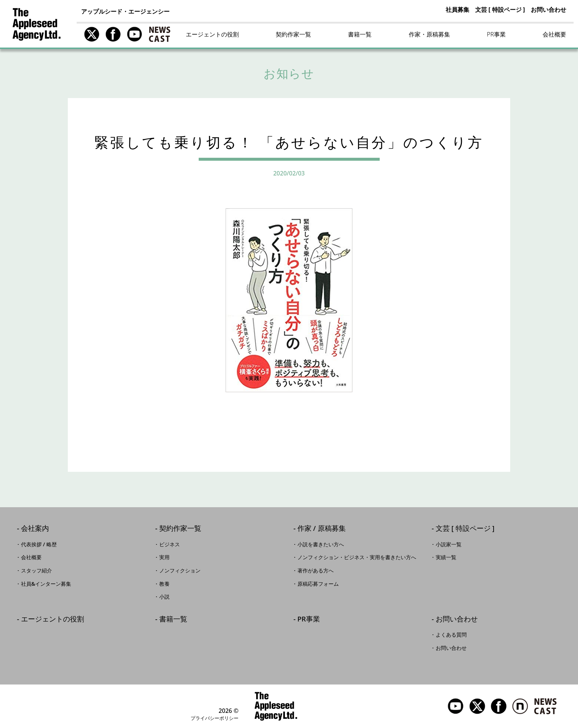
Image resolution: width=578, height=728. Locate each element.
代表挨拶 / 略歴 (39, 544)
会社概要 (554, 34)
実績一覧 (446, 557)
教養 (164, 584)
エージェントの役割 (212, 34)
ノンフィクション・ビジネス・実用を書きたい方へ (357, 557)
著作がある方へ (316, 571)
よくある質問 (451, 635)
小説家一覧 (449, 544)
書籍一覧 (360, 34)
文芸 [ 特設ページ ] (500, 10)
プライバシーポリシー (215, 718)
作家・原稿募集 (429, 34)
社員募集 (457, 10)
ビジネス (170, 544)
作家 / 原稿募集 (322, 529)
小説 (164, 597)
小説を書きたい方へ (321, 544)
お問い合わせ (549, 10)
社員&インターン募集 (46, 584)
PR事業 (496, 34)
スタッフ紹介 (36, 571)
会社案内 (35, 529)
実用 (164, 557)
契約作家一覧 (293, 34)
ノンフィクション (180, 571)
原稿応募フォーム (318, 584)
